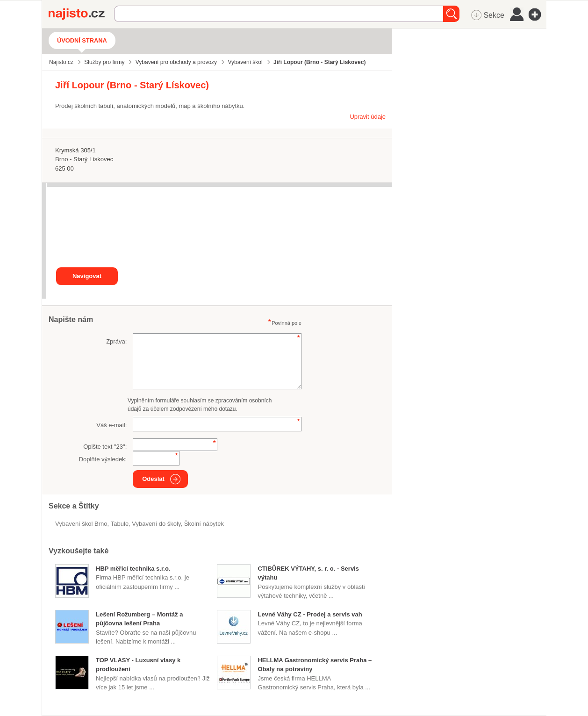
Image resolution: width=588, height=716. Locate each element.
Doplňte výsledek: (103, 459)
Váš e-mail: (111, 425)
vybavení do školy (156, 524)
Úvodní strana (82, 40)
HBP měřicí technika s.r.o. (133, 569)
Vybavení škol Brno (81, 524)
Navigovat (87, 276)
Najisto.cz (81, 14)
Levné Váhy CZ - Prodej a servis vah (310, 614)
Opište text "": (105, 447)
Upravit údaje (368, 117)
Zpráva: (116, 341)
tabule (120, 524)
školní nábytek (204, 524)
